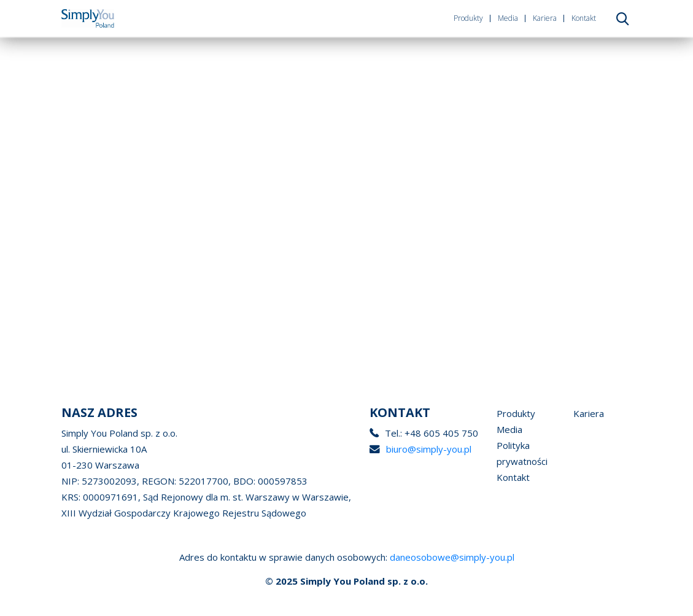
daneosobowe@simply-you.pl (452, 557)
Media (508, 18)
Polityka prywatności (522, 453)
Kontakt (584, 18)
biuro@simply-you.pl (429, 449)
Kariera (545, 18)
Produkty (468, 18)
